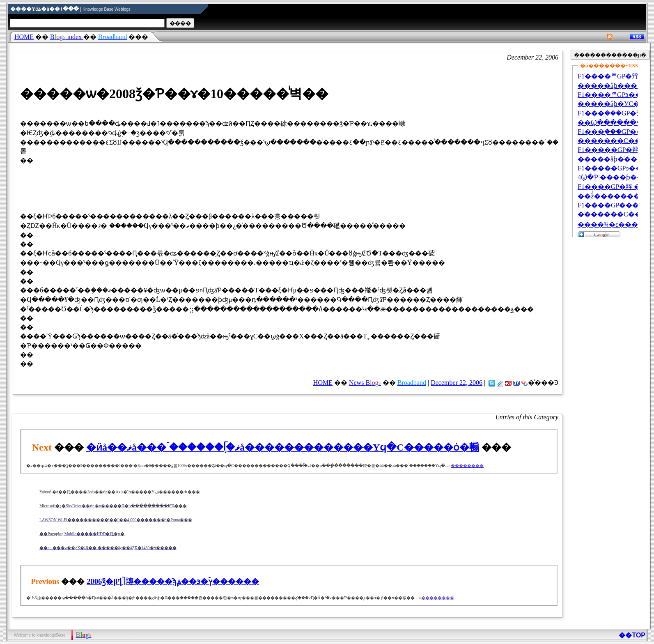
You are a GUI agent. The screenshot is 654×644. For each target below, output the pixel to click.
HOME (24, 37)
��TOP (632, 635)
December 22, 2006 (457, 383)
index (67, 37)
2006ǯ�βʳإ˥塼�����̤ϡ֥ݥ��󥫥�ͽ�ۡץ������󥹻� (173, 581)
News (365, 383)
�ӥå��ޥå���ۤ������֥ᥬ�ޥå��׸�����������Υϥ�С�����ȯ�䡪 (283, 447)
